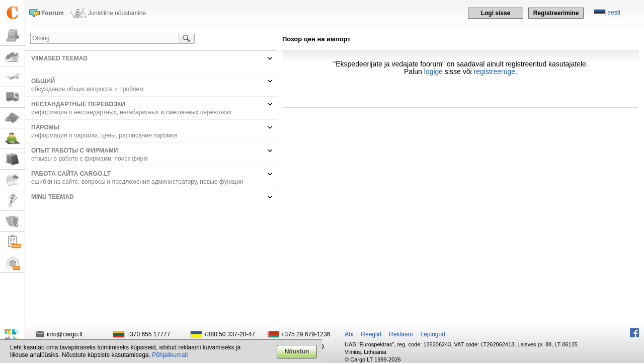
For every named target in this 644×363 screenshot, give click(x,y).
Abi (349, 334)
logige (433, 71)
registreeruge (495, 71)
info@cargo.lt (65, 334)
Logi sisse (496, 13)
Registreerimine (556, 13)
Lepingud (432, 334)
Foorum (53, 13)
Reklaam (401, 334)
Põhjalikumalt (170, 355)
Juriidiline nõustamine (117, 13)
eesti (614, 13)
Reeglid (371, 334)
